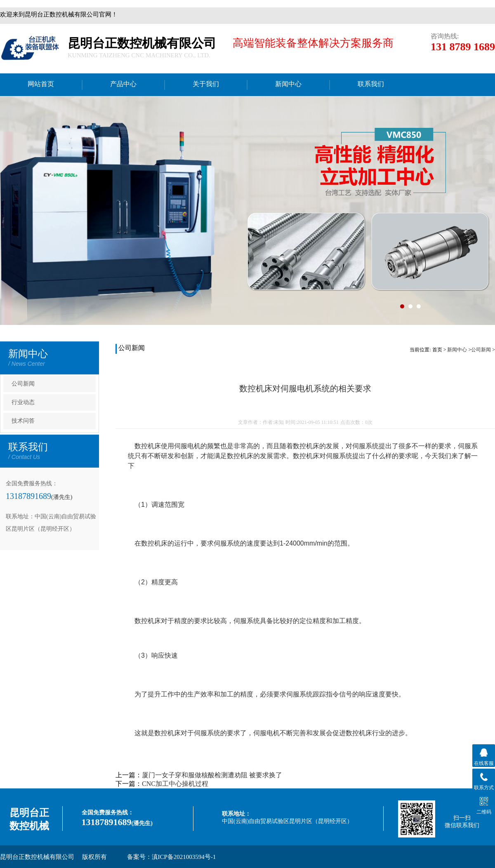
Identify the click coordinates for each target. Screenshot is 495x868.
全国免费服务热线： (108, 813)
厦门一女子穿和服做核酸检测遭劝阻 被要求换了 (212, 775)
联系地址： (236, 814)
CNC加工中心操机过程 (175, 784)
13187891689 (28, 496)
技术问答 (23, 421)
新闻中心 (457, 350)
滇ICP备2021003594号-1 (184, 857)
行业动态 (23, 402)
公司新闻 (23, 384)
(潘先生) (62, 497)
